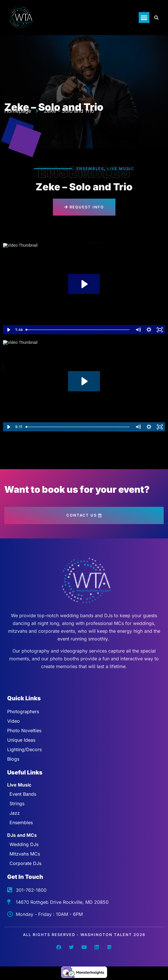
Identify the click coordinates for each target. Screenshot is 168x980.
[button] (144, 18)
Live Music (121, 169)
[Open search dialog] (157, 18)
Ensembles (90, 169)
